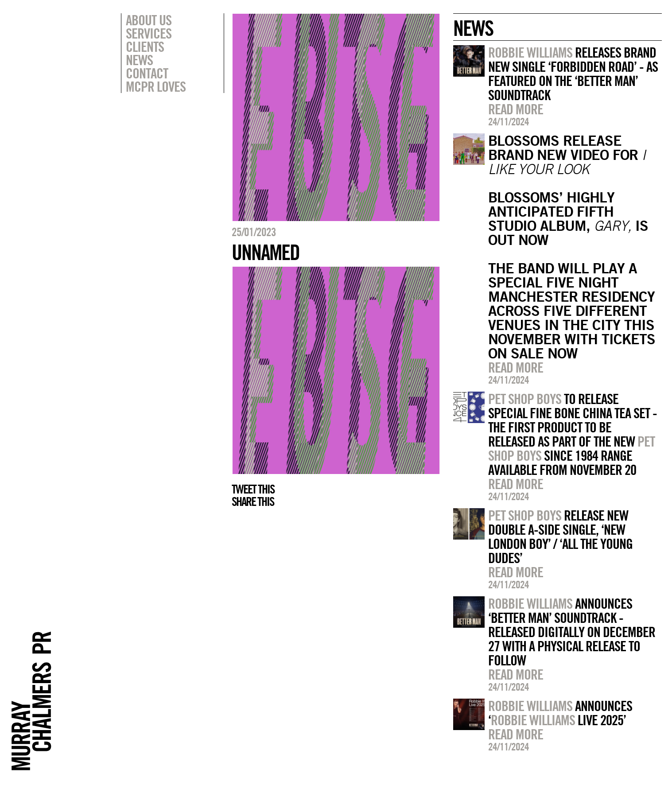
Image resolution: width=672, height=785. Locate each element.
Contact (147, 73)
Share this (253, 501)
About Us (149, 20)
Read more (516, 109)
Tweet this (253, 489)
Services (149, 33)
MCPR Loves (156, 86)
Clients (145, 47)
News (139, 60)
